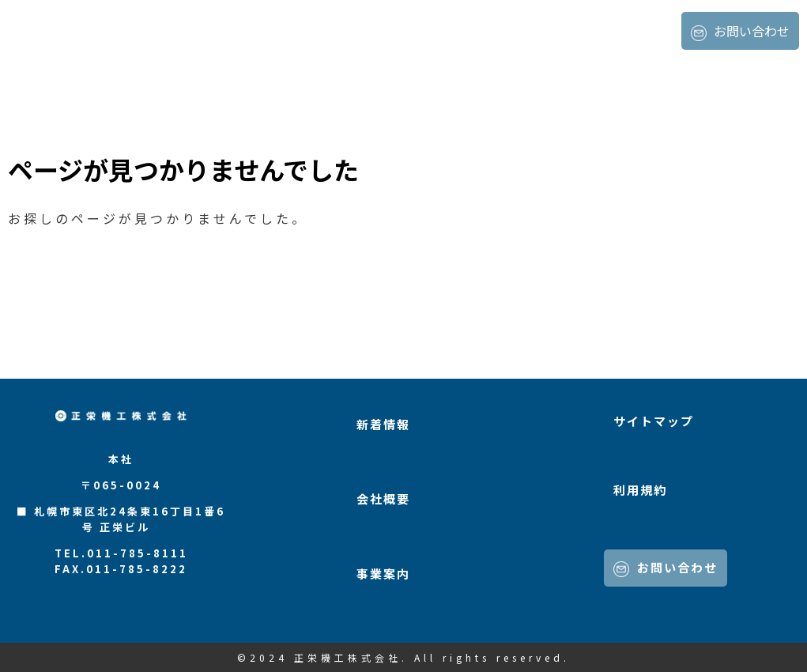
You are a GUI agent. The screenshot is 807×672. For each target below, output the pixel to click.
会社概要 (577, 32)
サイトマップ (654, 421)
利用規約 (640, 490)
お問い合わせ (740, 31)
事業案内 (647, 32)
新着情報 (507, 32)
